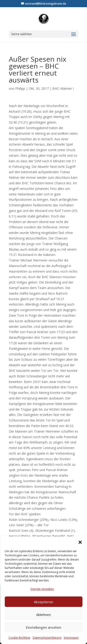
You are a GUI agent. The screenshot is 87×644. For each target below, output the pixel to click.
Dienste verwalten (42, 589)
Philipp (20, 88)
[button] (80, 542)
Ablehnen (43, 615)
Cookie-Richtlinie (19, 638)
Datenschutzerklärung (47, 638)
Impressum (71, 638)
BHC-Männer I (63, 88)
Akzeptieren (43, 602)
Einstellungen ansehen (43, 627)
